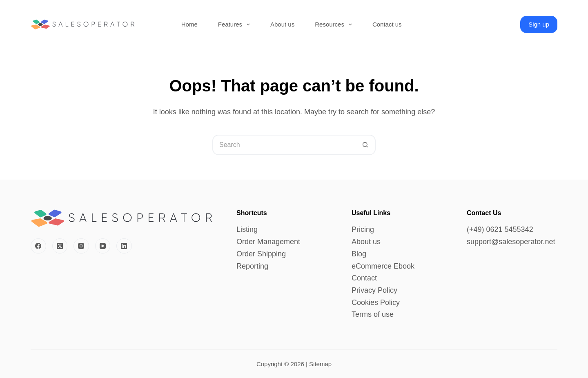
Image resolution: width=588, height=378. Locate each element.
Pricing (363, 229)
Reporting (252, 266)
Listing (247, 229)
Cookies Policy (376, 302)
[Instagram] (81, 246)
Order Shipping (261, 254)
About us (282, 24)
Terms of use (373, 314)
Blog (359, 254)
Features (236, 24)
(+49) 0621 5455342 (500, 229)
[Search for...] (284, 145)
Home (189, 24)
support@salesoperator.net (511, 242)
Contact (364, 278)
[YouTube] (103, 246)
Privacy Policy (374, 290)
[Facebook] (38, 246)
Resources (335, 24)
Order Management (268, 242)
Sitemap (320, 364)
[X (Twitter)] (60, 246)
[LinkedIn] (124, 246)
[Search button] (365, 145)
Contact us (387, 24)
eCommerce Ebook (383, 266)
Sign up (539, 24)
